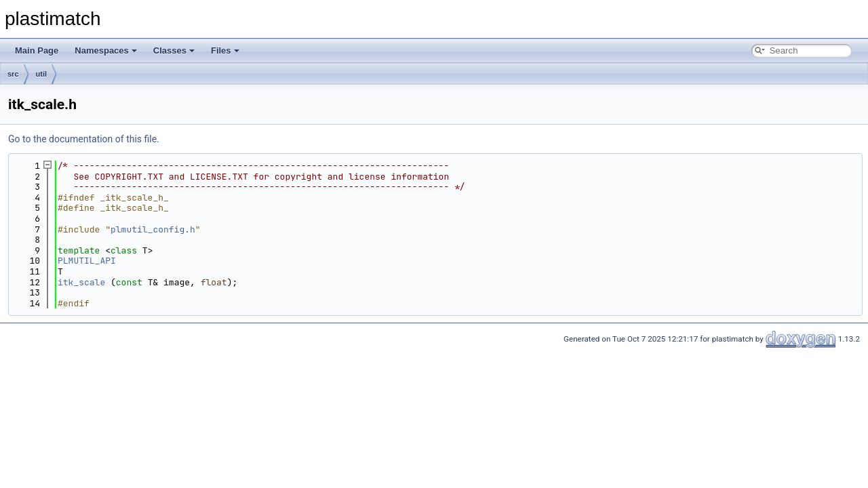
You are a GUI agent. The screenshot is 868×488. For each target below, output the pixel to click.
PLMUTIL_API (87, 261)
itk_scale (81, 282)
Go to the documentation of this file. (84, 139)
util (42, 74)
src (13, 74)
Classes (174, 50)
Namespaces (106, 50)
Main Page (37, 50)
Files (225, 50)
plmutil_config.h (153, 229)
